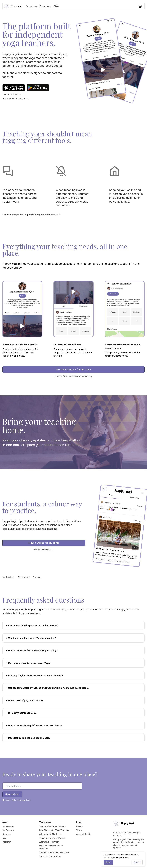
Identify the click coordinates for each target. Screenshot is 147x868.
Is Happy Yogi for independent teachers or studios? (36, 675)
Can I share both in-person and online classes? (33, 625)
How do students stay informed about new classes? (36, 725)
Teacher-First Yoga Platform (52, 826)
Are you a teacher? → (44, 550)
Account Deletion (84, 834)
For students (45, 6)
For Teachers (8, 577)
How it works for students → (15, 98)
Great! (108, 862)
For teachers (31, 6)
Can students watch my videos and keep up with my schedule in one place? (49, 688)
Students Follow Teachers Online (54, 852)
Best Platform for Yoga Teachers (54, 830)
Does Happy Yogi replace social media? (29, 738)
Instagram (7, 842)
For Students (24, 577)
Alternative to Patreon (49, 842)
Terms (79, 830)
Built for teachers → (11, 95)
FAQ (4, 838)
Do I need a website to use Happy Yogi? (29, 663)
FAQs (56, 6)
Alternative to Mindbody (50, 834)
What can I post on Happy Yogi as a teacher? (32, 638)
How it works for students (44, 543)
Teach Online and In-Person (52, 838)
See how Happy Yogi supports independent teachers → (31, 215)
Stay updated (12, 794)
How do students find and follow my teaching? (33, 650)
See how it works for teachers (73, 369)
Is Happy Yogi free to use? (22, 713)
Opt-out (137, 862)
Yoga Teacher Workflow (50, 856)
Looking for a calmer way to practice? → (73, 376)
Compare (37, 577)
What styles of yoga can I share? (26, 700)
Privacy (80, 826)
